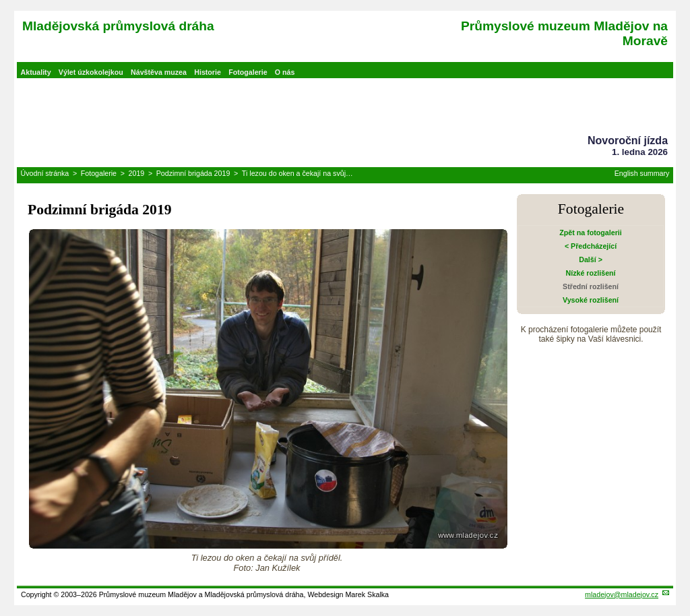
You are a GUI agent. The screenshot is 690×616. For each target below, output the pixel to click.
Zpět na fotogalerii (590, 233)
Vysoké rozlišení (591, 300)
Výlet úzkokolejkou (91, 72)
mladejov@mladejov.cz (622, 594)
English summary (642, 173)
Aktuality (36, 72)
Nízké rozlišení (591, 273)
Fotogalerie (248, 72)
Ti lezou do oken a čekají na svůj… (297, 173)
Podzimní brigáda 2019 (193, 173)
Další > (591, 259)
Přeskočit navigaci (1, 1)
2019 (137, 173)
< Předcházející (591, 246)
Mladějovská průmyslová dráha (118, 26)
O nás (285, 72)
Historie (208, 72)
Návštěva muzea (159, 72)
